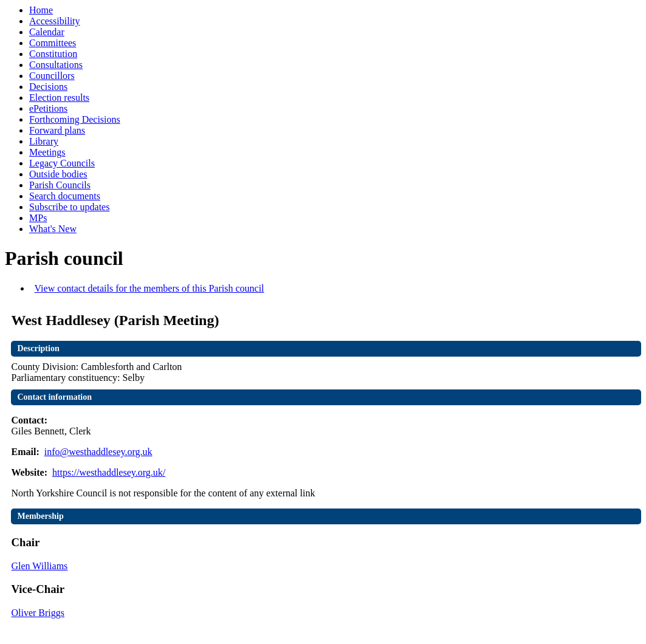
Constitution (53, 54)
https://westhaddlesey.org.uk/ (109, 472)
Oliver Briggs (38, 613)
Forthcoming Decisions (75, 119)
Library (44, 141)
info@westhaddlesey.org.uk (98, 452)
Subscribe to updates (69, 207)
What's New (53, 229)
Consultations (56, 65)
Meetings (47, 152)
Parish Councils (60, 185)
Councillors (52, 76)
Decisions (48, 87)
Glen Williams (39, 566)
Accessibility (55, 21)
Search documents (65, 196)
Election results (59, 98)
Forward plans (57, 130)
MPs (38, 218)
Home (41, 10)
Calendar (47, 32)
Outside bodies (58, 174)
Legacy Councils (62, 163)
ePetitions (48, 108)
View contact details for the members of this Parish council (149, 288)
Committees (53, 43)
